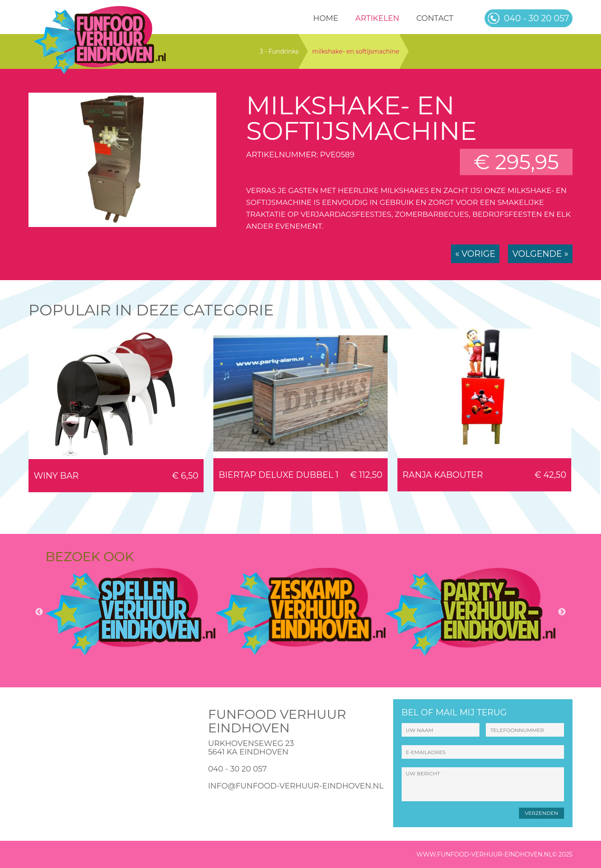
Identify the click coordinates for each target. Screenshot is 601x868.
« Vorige (475, 254)
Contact (435, 18)
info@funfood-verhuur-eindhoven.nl (296, 786)
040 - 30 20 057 (237, 769)
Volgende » (540, 254)
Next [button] (562, 612)
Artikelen (377, 18)
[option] (130, 612)
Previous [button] (39, 612)
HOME (326, 18)
